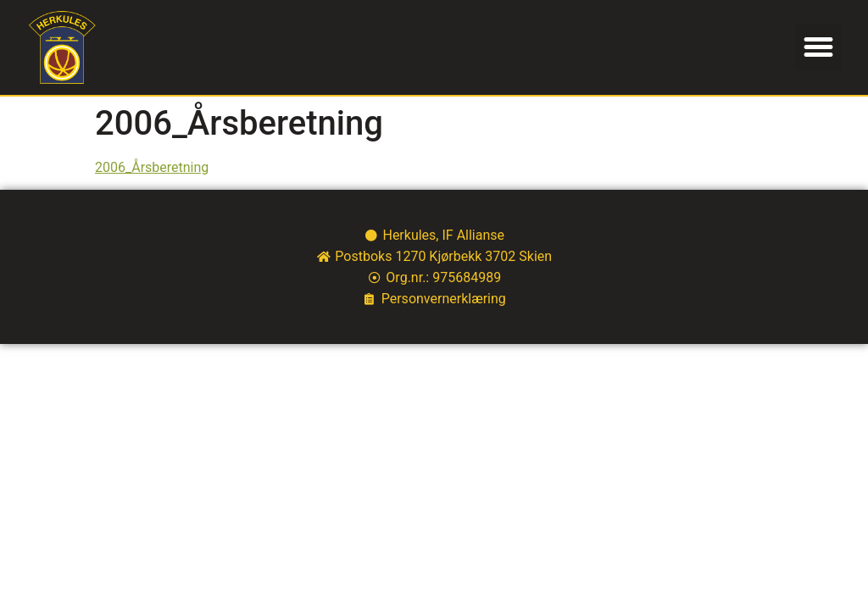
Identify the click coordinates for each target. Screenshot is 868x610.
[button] (819, 47)
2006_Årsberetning (152, 167)
